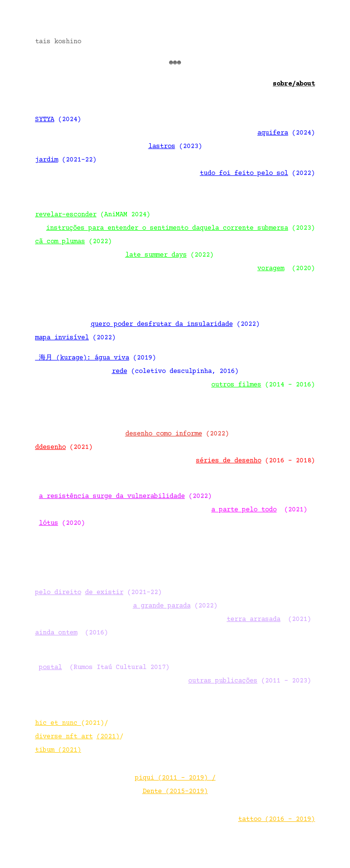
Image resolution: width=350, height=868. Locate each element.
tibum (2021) (58, 750)
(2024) (58, 120)
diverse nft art (64, 737)
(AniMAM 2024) (93, 215)
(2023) (175, 147)
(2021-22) (66, 160)
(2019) (96, 358)
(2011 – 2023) (250, 681)
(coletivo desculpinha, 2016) (175, 372)
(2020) (284, 269)
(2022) (257, 174)
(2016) (72, 633)
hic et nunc (56, 723)
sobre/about (294, 84)
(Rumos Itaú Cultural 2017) (104, 668)
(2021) (259, 510)
